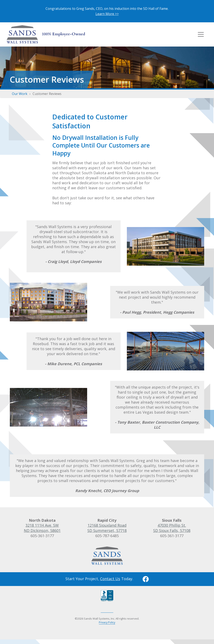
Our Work (20, 93)
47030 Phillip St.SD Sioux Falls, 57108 (172, 528)
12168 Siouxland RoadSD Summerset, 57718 (107, 528)
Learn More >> (107, 14)
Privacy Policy (107, 622)
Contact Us (110, 578)
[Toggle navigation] (201, 34)
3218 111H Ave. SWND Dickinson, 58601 (42, 528)
